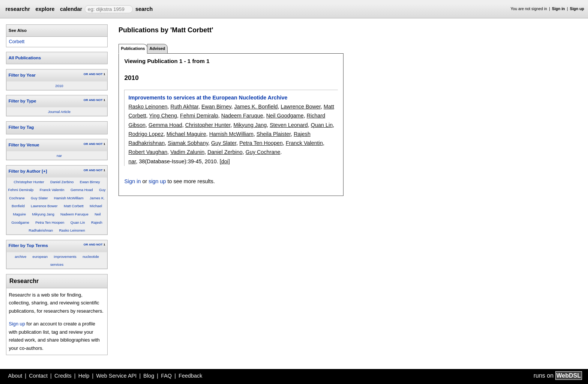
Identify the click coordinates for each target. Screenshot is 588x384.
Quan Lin (78, 222)
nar (59, 156)
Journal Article (59, 112)
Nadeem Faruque (74, 214)
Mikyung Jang (43, 214)
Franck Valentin (52, 190)
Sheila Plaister (274, 134)
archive (20, 257)
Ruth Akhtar (184, 107)
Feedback (190, 376)
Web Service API (116, 376)
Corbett (16, 41)
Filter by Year (22, 75)
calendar (71, 9)
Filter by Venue (24, 145)
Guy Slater (39, 198)
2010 (59, 86)
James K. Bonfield (256, 107)
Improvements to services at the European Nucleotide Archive (208, 98)
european (40, 257)
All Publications (25, 58)
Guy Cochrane (263, 152)
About (15, 376)
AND (92, 74)
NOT (100, 74)
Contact (38, 376)
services (57, 264)
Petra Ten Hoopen (50, 222)
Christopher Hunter (29, 182)
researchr (18, 9)
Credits (63, 376)
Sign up (577, 9)
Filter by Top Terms (28, 245)
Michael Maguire (186, 134)
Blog (149, 376)
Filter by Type (22, 101)
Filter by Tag (21, 127)
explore (45, 9)
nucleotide (91, 257)
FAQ (166, 376)
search (144, 9)
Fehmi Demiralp (21, 190)
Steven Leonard (289, 125)
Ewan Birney (90, 182)
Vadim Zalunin (187, 152)
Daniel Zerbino (62, 182)
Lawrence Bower (44, 206)
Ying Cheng (163, 116)
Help (84, 376)
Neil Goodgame (285, 116)
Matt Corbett (74, 206)
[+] (44, 171)
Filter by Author (25, 171)
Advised (157, 48)
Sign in (559, 9)
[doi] (225, 161)
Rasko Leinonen (72, 230)
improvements (65, 257)
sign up (157, 181)
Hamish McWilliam (69, 198)
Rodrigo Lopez (146, 134)
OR (86, 74)
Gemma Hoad (82, 190)
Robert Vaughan (148, 152)
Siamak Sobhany (188, 143)
